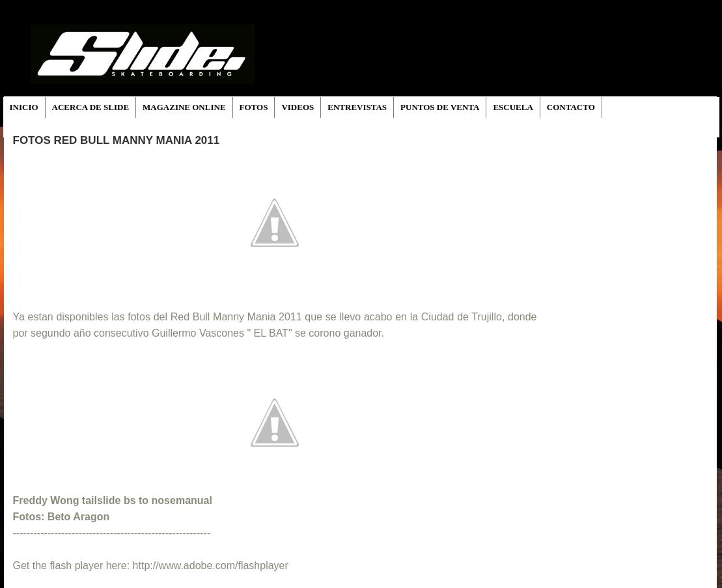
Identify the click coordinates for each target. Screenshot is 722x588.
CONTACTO (571, 107)
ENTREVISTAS (357, 107)
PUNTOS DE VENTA (440, 107)
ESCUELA (513, 107)
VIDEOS (298, 107)
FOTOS (254, 107)
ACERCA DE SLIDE (90, 107)
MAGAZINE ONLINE (184, 107)
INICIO (24, 107)
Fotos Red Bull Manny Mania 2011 (117, 140)
